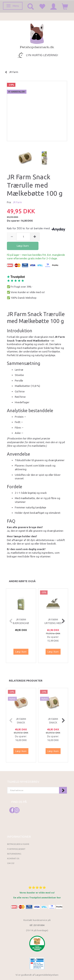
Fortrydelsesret (16, 849)
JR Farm (17, 202)
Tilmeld (63, 790)
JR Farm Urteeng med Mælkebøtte (53, 623)
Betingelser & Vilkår (18, 844)
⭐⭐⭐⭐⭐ (37, 887)
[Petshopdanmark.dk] (37, 36)
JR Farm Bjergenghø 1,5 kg (21, 623)
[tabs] (31, 6)
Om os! (11, 863)
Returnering (14, 854)
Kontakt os (13, 859)
